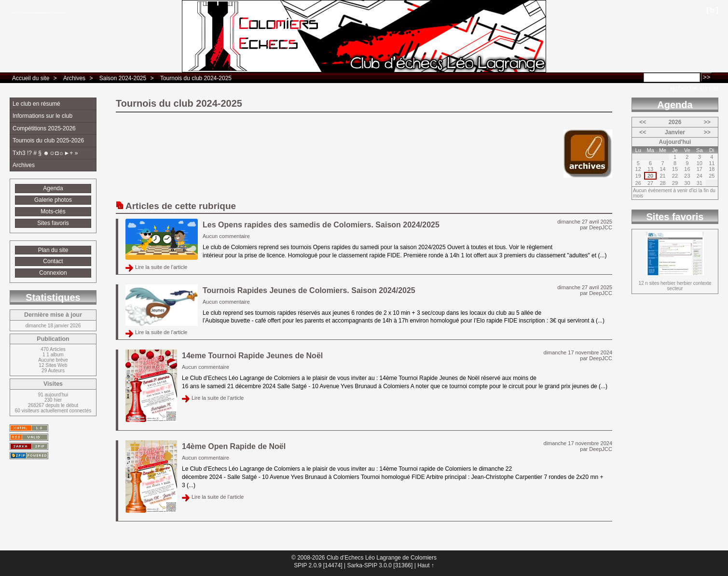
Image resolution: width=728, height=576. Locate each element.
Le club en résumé (36, 104)
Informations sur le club (42, 116)
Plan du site (53, 250)
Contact (53, 261)
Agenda (53, 188)
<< (643, 122)
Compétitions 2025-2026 (44, 128)
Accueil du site (31, 78)
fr (712, 10)
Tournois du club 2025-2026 (48, 140)
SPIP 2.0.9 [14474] (318, 565)
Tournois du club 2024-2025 (196, 78)
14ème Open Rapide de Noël (234, 446)
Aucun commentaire (226, 236)
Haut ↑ (426, 565)
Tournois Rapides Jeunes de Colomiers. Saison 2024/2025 (309, 290)
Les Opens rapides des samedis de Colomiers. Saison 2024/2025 (321, 225)
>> (707, 122)
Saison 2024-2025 (123, 78)
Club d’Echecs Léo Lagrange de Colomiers (37, 13)
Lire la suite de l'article (161, 267)
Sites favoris (53, 223)
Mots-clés (53, 211)
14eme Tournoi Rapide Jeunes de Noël (252, 356)
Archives (74, 78)
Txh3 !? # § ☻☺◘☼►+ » (45, 153)
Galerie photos (53, 200)
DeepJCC (601, 227)
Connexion (53, 273)
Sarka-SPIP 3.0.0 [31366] (380, 565)
